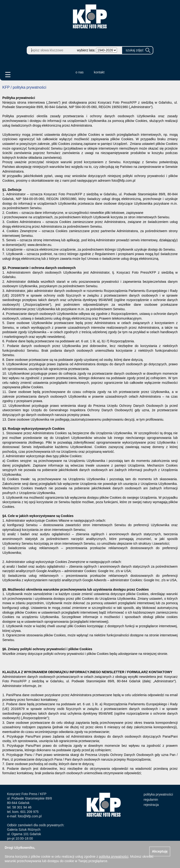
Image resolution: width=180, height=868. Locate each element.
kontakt (99, 72)
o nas (79, 72)
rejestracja (151, 805)
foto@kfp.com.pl (30, 816)
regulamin (151, 800)
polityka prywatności (158, 794)
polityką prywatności (114, 857)
